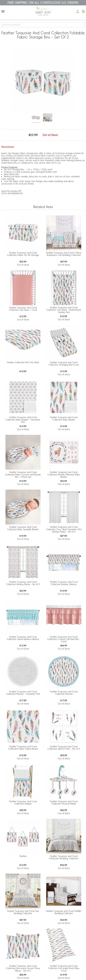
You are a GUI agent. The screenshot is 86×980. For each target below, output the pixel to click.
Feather (23, 856)
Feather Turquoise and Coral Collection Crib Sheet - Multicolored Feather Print (64, 310)
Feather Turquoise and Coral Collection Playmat (64, 693)
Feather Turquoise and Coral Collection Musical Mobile (64, 802)
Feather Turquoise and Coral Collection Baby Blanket (64, 418)
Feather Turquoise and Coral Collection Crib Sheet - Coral (23, 309)
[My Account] (78, 11)
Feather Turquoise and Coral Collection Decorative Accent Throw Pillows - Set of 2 (23, 968)
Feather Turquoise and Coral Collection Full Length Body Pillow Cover (64, 968)
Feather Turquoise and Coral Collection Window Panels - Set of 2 (23, 583)
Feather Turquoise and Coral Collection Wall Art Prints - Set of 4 (64, 748)
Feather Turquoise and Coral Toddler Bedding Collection (64, 912)
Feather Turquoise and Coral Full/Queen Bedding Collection (64, 857)
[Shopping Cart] (83, 11)
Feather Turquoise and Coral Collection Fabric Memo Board (23, 748)
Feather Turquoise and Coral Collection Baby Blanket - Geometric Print (23, 420)
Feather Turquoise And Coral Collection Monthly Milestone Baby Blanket (64, 475)
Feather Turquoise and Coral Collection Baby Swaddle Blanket (23, 528)
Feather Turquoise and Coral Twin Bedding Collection (23, 912)
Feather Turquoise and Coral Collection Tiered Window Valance (23, 638)
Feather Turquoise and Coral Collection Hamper (23, 802)
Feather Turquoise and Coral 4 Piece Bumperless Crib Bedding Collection (64, 254)
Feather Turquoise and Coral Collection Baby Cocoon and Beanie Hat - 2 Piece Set (23, 475)
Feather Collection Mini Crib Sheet (23, 362)
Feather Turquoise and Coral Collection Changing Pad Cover (64, 364)
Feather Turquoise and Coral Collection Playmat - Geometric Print (23, 693)
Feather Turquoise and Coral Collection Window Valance (64, 583)
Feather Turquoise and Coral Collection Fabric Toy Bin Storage (23, 254)
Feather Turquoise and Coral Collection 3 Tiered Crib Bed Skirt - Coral (64, 639)
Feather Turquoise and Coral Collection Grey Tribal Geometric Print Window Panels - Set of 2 (64, 529)
